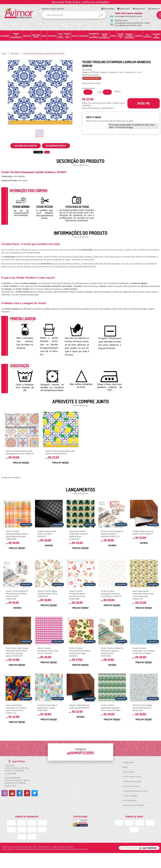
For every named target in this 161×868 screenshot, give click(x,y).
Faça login (60, 9)
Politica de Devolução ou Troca (136, 791)
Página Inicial (129, 762)
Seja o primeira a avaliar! (91, 83)
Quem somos (125, 9)
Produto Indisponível (21, 429)
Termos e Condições (132, 786)
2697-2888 (10, 774)
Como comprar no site (133, 777)
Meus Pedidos (109, 9)
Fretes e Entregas (131, 796)
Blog (126, 767)
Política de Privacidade (133, 781)
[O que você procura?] (101, 15)
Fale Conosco (140, 9)
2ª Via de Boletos (130, 800)
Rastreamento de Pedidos (134, 805)
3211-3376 (10, 786)
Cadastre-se (155, 9)
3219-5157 (121, 21)
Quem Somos (129, 772)
